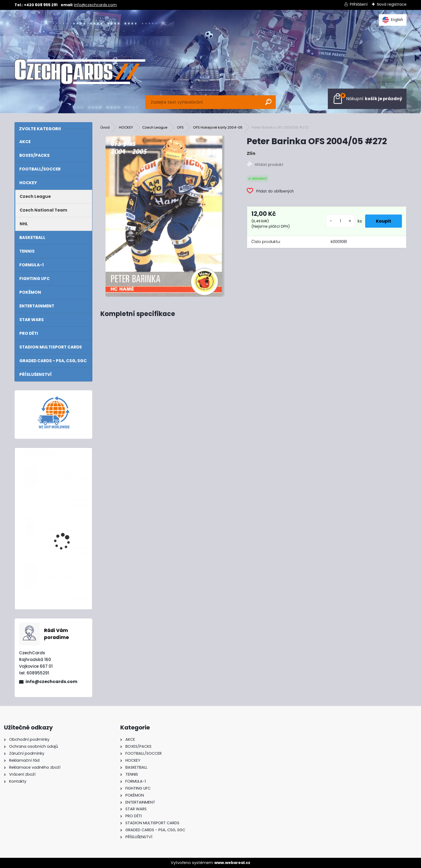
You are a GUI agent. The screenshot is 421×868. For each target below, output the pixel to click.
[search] (268, 102)
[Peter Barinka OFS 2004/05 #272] (165, 216)
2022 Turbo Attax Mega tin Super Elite (65, 574)
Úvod (105, 127)
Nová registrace (392, 4)
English (393, 20)
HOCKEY (126, 127)
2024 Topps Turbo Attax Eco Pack (64, 526)
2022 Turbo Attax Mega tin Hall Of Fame (68, 476)
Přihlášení (359, 4)
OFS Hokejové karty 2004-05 (218, 127)
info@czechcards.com (95, 5)
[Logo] (80, 72)
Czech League (155, 127)
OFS (180, 127)
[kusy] (340, 221)
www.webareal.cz (232, 863)
